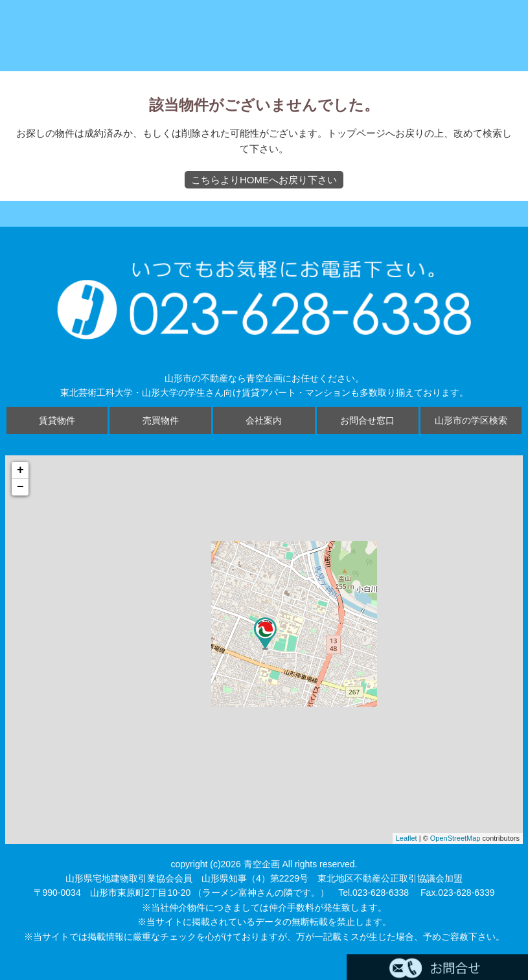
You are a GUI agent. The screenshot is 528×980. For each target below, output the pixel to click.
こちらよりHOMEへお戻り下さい (264, 180)
